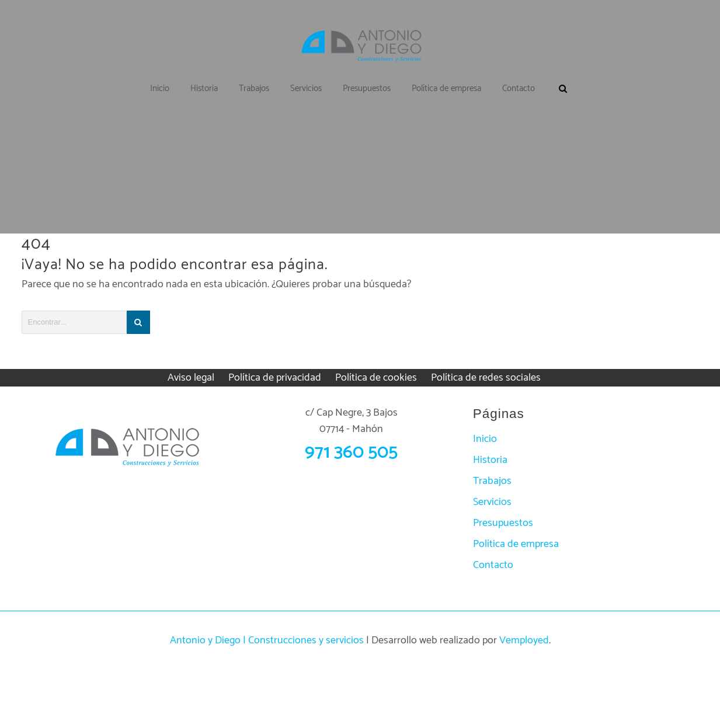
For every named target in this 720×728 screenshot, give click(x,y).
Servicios (492, 502)
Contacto (493, 565)
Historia (490, 460)
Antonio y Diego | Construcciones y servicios (267, 640)
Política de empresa (516, 544)
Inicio (485, 439)
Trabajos (492, 481)
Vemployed (524, 640)
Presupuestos (503, 523)
